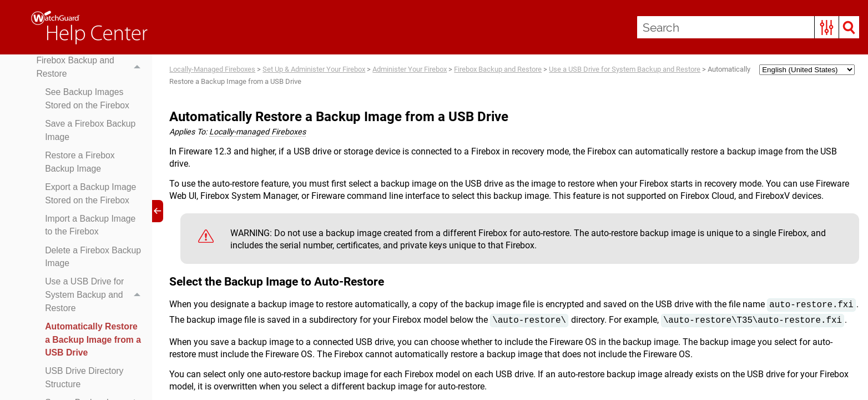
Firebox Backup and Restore (92, 102)
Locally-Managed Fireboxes (213, 69)
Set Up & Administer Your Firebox (314, 69)
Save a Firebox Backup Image (91, 165)
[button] (827, 27)
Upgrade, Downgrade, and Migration (92, 69)
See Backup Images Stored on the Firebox (88, 133)
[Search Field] (748, 27)
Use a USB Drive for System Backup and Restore (96, 332)
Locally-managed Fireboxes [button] (259, 132)
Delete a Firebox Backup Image (78, 293)
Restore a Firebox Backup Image (81, 197)
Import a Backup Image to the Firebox (91, 261)
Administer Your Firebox (410, 69)
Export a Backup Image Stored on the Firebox (92, 229)
